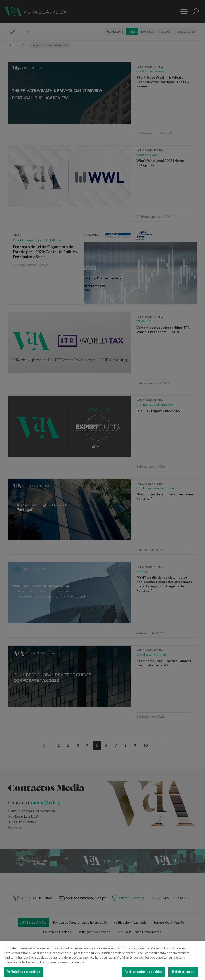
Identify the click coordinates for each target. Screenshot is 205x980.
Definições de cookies (23, 975)
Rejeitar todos (183, 975)
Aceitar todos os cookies (144, 975)
